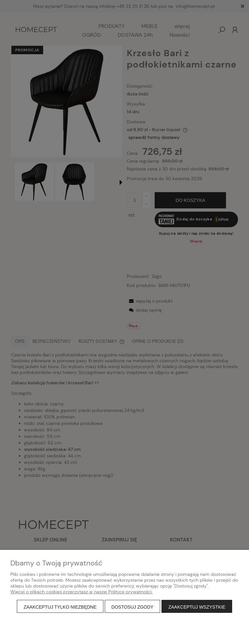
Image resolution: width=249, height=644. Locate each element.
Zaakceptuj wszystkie (197, 607)
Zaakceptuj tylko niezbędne (60, 607)
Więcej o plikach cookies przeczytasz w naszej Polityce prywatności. (82, 592)
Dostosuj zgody (133, 607)
